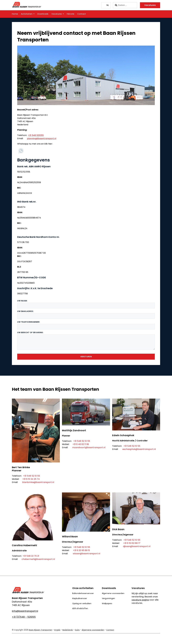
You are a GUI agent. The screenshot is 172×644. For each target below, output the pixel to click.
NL (108, 5)
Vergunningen (108, 598)
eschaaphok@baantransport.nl (139, 449)
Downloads (43, 14)
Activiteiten (27, 14)
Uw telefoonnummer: (29, 322)
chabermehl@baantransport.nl (38, 559)
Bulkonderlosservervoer (83, 593)
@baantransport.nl (90, 554)
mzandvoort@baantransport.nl (89, 447)
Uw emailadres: (26, 311)
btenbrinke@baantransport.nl (38, 482)
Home (15, 14)
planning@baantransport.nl (42, 138)
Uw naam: (22, 301)
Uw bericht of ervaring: (30, 333)
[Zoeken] (125, 5)
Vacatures (150, 5)
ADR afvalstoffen (80, 608)
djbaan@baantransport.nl (137, 546)
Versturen (86, 357)
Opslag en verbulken (82, 603)
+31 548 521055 (36, 135)
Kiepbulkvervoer (80, 598)
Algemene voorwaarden (113, 593)
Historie (71, 14)
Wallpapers (107, 603)
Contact (82, 14)
